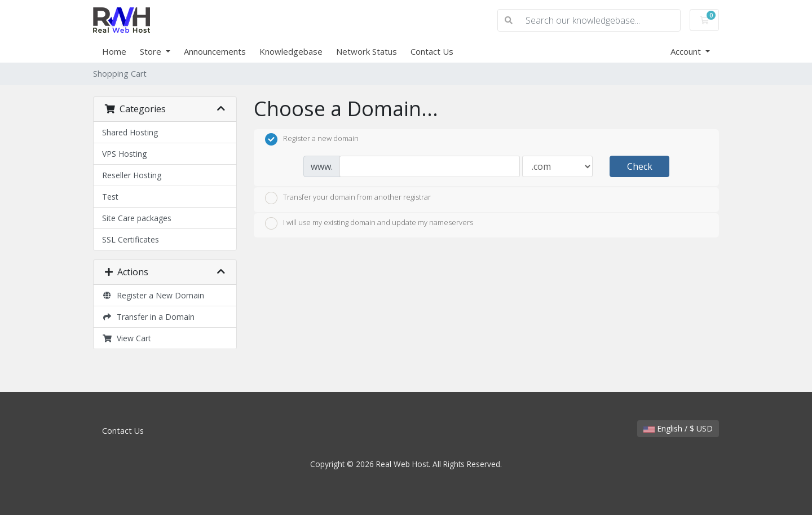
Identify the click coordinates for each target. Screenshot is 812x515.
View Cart (127, 338)
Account (687, 51)
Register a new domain (312, 139)
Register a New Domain (153, 295)
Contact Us (432, 51)
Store (152, 51)
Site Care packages (137, 218)
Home (114, 51)
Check (640, 166)
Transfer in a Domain (148, 317)
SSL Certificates (131, 239)
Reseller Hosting (132, 175)
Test (110, 197)
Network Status (367, 51)
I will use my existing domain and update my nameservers (369, 223)
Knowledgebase (291, 51)
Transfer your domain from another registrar (348, 198)
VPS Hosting (124, 154)
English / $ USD (678, 428)
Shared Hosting (130, 132)
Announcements (215, 51)
